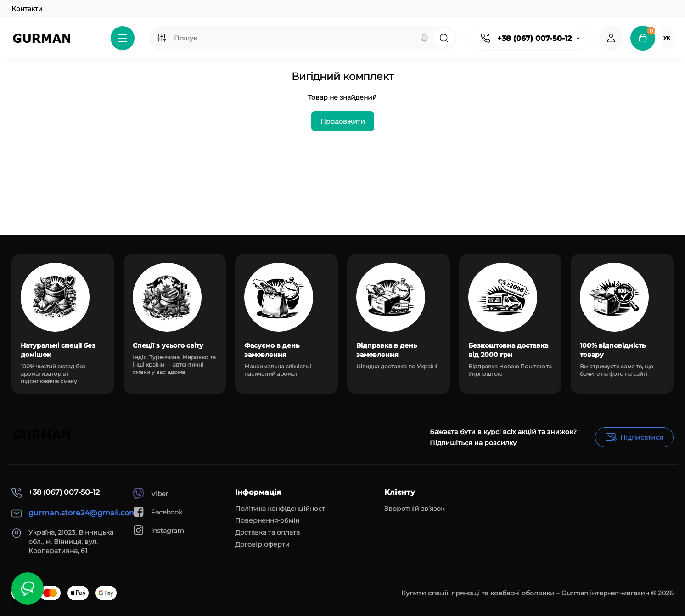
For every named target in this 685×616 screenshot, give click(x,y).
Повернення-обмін (267, 520)
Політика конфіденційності (281, 509)
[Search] (424, 38)
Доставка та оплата (267, 532)
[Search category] (162, 38)
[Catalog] (123, 38)
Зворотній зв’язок (414, 509)
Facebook (157, 512)
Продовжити (343, 121)
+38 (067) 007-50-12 (534, 38)
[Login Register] (611, 38)
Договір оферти (262, 544)
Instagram (158, 530)
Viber (150, 494)
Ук (667, 38)
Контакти (27, 9)
